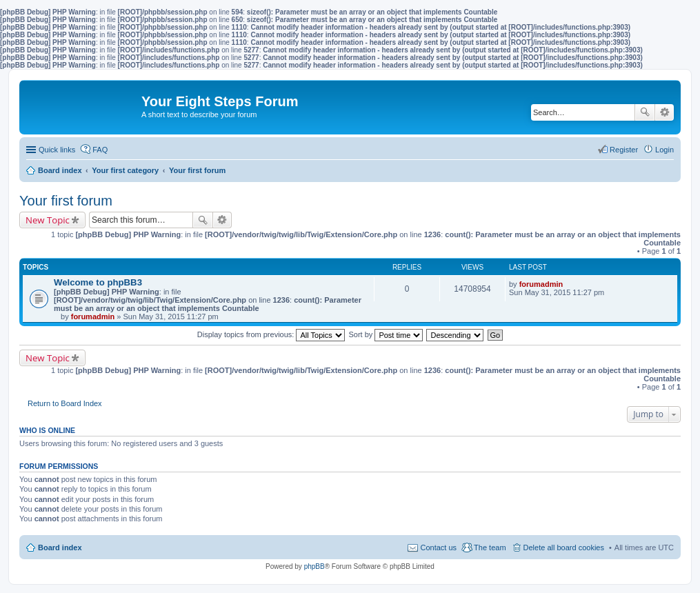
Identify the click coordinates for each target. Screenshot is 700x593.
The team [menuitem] (490, 547)
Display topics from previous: (271, 334)
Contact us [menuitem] (438, 547)
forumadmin (93, 316)
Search (645, 112)
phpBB (314, 566)
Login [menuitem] (664, 150)
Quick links (57, 150)
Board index (60, 547)
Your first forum (66, 201)
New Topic (48, 220)
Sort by (386, 334)
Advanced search (664, 112)
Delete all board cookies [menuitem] (564, 547)
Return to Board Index (65, 403)
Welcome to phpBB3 (98, 282)
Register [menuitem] (624, 150)
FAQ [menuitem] (100, 150)
